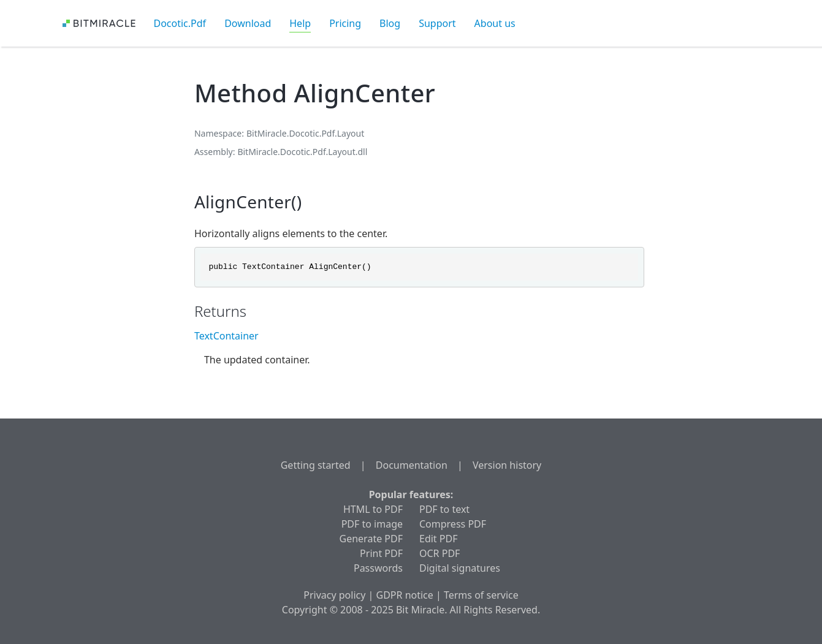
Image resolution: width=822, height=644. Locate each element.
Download (248, 23)
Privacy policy (334, 595)
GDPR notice (405, 595)
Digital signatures (460, 568)
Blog (390, 23)
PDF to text (444, 509)
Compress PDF (453, 524)
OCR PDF (440, 553)
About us (495, 23)
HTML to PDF (373, 509)
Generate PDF (371, 539)
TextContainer (226, 336)
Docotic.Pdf (180, 23)
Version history (507, 465)
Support (437, 23)
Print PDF (381, 553)
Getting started (316, 465)
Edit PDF (438, 539)
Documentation (412, 465)
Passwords (378, 568)
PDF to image (372, 524)
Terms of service (481, 595)
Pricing (345, 23)
